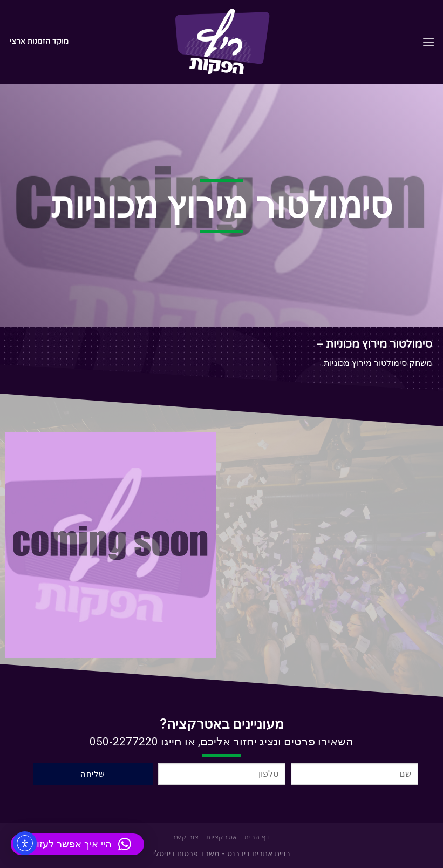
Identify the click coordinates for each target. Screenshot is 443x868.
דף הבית (257, 838)
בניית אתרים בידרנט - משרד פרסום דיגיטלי (222, 854)
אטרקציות (222, 838)
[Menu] (428, 42)
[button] (77, 844)
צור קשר (185, 838)
